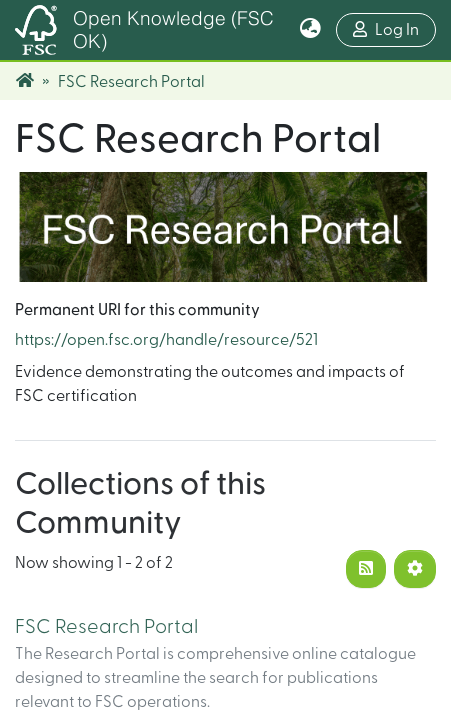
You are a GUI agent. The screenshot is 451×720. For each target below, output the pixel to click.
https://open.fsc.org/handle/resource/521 (166, 340)
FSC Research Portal (106, 627)
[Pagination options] (415, 569)
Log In (394, 27)
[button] (310, 30)
